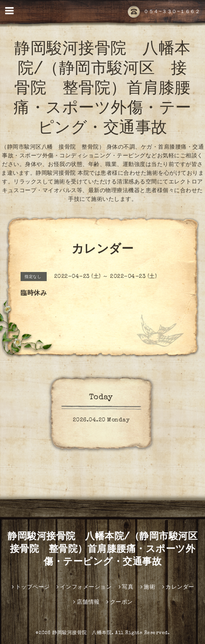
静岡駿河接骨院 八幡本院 (82, 633)
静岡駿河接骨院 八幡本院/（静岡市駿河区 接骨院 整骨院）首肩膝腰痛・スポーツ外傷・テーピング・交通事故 (102, 90)
